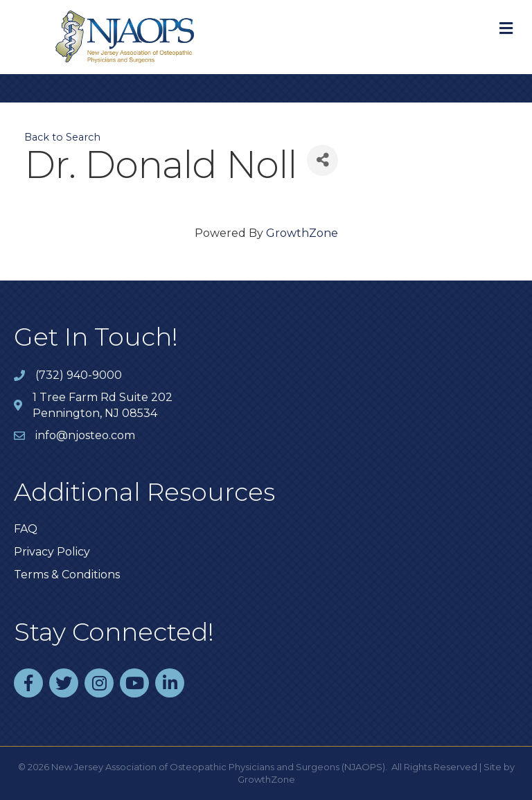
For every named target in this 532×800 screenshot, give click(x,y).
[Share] (322, 160)
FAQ (26, 529)
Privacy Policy (52, 552)
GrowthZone (302, 233)
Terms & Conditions (67, 575)
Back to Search (62, 137)
